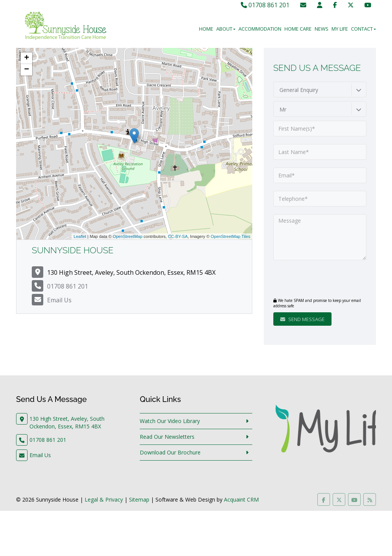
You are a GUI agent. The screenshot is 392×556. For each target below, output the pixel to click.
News (322, 29)
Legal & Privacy (104, 499)
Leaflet (80, 236)
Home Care (298, 29)
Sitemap (139, 499)
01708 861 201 (265, 5)
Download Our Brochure (170, 452)
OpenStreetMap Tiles (230, 236)
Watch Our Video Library (170, 421)
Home (206, 29)
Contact (363, 29)
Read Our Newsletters (167, 437)
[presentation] (320, 280)
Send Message (302, 319)
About (226, 29)
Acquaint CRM (241, 499)
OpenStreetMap (127, 236)
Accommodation (260, 29)
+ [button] (27, 58)
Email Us (59, 300)
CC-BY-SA (178, 236)
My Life (340, 29)
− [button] (27, 70)
